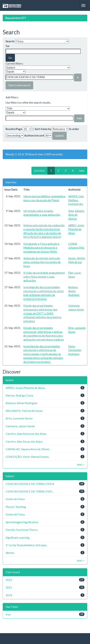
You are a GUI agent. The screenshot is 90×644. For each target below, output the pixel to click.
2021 (9, 587)
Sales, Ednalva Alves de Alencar (76, 215)
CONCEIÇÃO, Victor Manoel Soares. (27, 457)
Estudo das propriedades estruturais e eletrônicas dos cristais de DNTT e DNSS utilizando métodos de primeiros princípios (42, 313)
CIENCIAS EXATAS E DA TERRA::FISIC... (30, 491)
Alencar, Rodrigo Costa (19, 395)
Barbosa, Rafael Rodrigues (74, 291)
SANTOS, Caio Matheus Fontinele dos (76, 200)
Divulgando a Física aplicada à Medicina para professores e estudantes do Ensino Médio (41, 248)
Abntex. (10, 553)
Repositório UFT (16, 18)
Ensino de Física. (15, 514)
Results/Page (14, 129)
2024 (9, 595)
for (8, 46)
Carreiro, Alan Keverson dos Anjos (26, 434)
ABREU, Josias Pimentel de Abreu (76, 229)
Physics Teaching (16, 507)
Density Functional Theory (22, 530)
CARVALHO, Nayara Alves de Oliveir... (28, 449)
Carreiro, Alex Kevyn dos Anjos (24, 442)
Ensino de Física (15, 499)
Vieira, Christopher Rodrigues (75, 350)
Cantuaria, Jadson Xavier (20, 426)
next (82, 170)
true (8, 614)
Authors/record (34, 135)
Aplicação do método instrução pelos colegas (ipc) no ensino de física (42, 262)
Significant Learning (18, 538)
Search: (10, 41)
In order (74, 129)
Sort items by (43, 129)
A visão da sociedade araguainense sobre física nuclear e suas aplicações (44, 277)
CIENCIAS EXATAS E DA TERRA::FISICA (30, 484)
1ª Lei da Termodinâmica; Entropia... (27, 545)
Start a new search (19, 85)
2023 (9, 580)
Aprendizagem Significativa (22, 522)
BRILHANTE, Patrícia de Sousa (24, 411)
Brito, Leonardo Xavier (19, 418)
